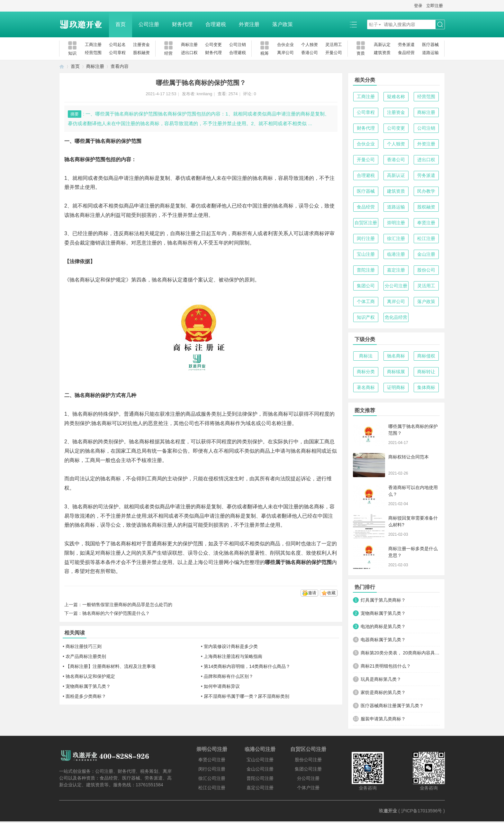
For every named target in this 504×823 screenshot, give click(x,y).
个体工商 (366, 301)
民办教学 (426, 191)
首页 (121, 24)
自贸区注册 (366, 223)
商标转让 (426, 372)
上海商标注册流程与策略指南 (233, 656)
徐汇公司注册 (212, 778)
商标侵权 (426, 356)
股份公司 (426, 270)
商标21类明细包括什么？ (386, 666)
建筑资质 (382, 53)
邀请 (312, 593)
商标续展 (396, 372)
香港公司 (310, 53)
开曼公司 (334, 53)
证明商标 (396, 387)
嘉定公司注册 (260, 788)
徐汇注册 (396, 238)
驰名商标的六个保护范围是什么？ (116, 613)
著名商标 (366, 387)
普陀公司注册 (260, 778)
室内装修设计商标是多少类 (231, 646)
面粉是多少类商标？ (86, 696)
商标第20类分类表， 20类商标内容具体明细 (400, 653)
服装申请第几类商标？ (383, 719)
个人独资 (310, 45)
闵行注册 (366, 238)
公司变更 (213, 45)
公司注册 (149, 24)
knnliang (204, 94)
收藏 (331, 593)
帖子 (373, 24)
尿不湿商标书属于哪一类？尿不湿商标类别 (247, 696)
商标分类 (366, 372)
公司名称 (271, 423)
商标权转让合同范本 (409, 457)
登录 (418, 6)
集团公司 (366, 286)
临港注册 (396, 254)
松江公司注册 (212, 788)
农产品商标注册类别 (86, 656)
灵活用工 (334, 45)
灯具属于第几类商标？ (383, 600)
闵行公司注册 (212, 769)
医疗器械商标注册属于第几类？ (392, 706)
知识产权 (366, 317)
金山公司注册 (260, 769)
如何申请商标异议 (222, 686)
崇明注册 (396, 223)
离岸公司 (285, 53)
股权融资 (141, 53)
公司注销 (238, 45)
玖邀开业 (388, 811)
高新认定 (382, 45)
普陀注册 (366, 270)
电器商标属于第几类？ (383, 640)
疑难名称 (396, 97)
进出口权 (189, 53)
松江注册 (426, 238)
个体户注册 (308, 788)
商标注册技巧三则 (84, 646)
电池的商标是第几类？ (383, 626)
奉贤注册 (426, 223)
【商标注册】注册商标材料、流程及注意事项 (111, 666)
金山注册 (426, 254)
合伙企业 (285, 45)
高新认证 (396, 175)
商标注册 (189, 45)
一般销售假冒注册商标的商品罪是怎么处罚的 (127, 605)
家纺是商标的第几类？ (383, 692)
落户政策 (283, 24)
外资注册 (249, 24)
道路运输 (430, 53)
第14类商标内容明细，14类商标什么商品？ (247, 666)
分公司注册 (396, 286)
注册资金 (141, 45)
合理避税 (216, 24)
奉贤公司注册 (212, 760)
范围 (327, 562)
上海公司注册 (208, 562)
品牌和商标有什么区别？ (229, 676)
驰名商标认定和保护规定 (90, 676)
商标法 (366, 356)
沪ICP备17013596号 (422, 811)
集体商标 (426, 387)
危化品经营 (396, 317)
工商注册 (93, 45)
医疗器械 (430, 45)
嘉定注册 (396, 270)
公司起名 (117, 45)
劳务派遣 (406, 45)
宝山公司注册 (260, 760)
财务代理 (182, 24)
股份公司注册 (308, 760)
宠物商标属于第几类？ (88, 686)
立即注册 (435, 6)
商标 (149, 178)
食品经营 (406, 53)
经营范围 (93, 53)
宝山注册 (366, 254)
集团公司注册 (308, 769)
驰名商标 (396, 356)
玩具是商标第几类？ (381, 679)
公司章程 (117, 53)
